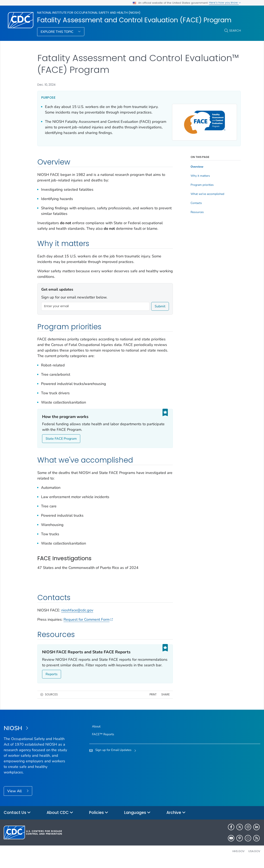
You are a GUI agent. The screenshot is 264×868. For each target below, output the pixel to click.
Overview (197, 161)
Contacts (196, 198)
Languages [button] (137, 820)
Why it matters (200, 170)
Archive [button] (176, 820)
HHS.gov (239, 859)
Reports (52, 682)
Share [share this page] (166, 702)
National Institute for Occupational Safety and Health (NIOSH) (89, 12)
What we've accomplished (207, 188)
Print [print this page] (153, 702)
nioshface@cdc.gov (77, 618)
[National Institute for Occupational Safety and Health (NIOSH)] (36, 736)
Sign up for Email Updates (113, 757)
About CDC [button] (60, 820)
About (96, 734)
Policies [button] (99, 820)
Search (235, 30)
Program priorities (202, 179)
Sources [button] (51, 702)
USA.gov (254, 859)
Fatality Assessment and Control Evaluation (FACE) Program (134, 20)
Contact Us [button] (17, 820)
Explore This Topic (57, 32)
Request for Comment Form (88, 627)
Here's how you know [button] (225, 3)
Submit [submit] (160, 306)
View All (15, 798)
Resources (197, 207)
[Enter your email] (95, 306)
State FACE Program (61, 439)
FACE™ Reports (103, 742)
